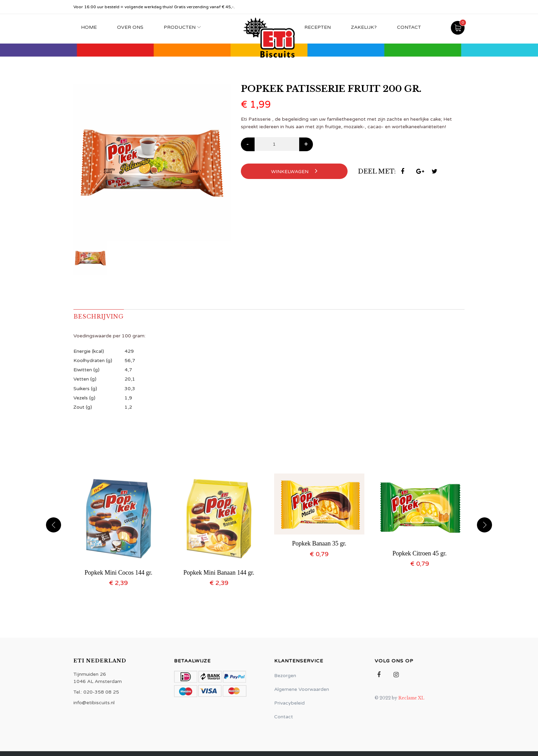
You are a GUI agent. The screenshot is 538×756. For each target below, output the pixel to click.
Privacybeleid (289, 703)
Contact (409, 27)
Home (89, 27)
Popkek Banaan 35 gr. (319, 543)
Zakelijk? (364, 27)
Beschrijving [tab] (99, 316)
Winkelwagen (294, 171)
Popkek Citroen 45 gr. (420, 553)
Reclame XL (411, 698)
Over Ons (130, 27)
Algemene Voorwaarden (302, 689)
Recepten (318, 27)
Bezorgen (285, 676)
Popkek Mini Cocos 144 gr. (118, 573)
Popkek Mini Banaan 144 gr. (219, 573)
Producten (180, 27)
